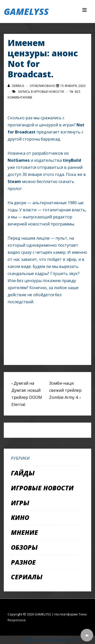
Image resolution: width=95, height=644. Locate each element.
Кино (20, 517)
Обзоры (24, 547)
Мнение (24, 532)
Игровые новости (49, 92)
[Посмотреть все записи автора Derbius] (16, 86)
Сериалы (27, 577)
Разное (23, 562)
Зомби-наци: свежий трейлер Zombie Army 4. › (65, 390)
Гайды (23, 473)
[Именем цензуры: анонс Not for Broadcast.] (73, 86)
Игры (20, 503)
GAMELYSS (26, 11)
